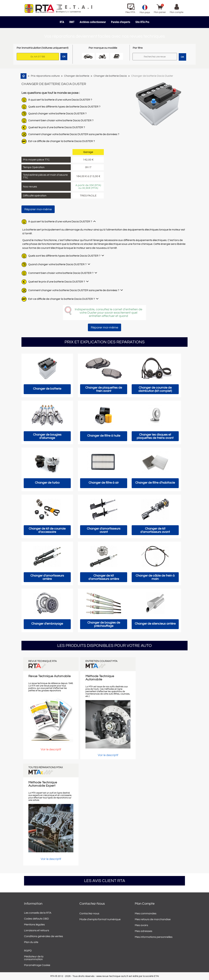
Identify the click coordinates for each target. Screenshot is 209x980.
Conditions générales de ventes (44, 936)
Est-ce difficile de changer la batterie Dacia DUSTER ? (62, 141)
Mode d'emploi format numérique (100, 919)
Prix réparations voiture (45, 76)
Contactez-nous (89, 913)
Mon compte (145, 904)
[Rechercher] (155, 57)
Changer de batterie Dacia (110, 76)
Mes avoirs (141, 925)
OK (182, 57)
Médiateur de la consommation (34, 958)
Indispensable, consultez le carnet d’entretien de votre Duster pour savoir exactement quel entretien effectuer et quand (108, 313)
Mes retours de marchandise (153, 919)
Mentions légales (34, 925)
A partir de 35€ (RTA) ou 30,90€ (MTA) (88, 187)
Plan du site (31, 942)
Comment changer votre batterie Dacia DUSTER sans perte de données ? (74, 134)
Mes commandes (146, 913)
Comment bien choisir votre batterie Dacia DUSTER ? (61, 120)
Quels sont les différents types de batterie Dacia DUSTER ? (64, 107)
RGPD (28, 951)
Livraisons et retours (37, 930)
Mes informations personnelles (154, 937)
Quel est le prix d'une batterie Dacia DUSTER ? (57, 127)
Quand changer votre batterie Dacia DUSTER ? (57, 114)
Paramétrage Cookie (37, 965)
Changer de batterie (77, 76)
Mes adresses (144, 931)
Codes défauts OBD (36, 919)
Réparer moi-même (38, 209)
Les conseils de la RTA (38, 913)
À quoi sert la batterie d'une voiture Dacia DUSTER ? (60, 100)
